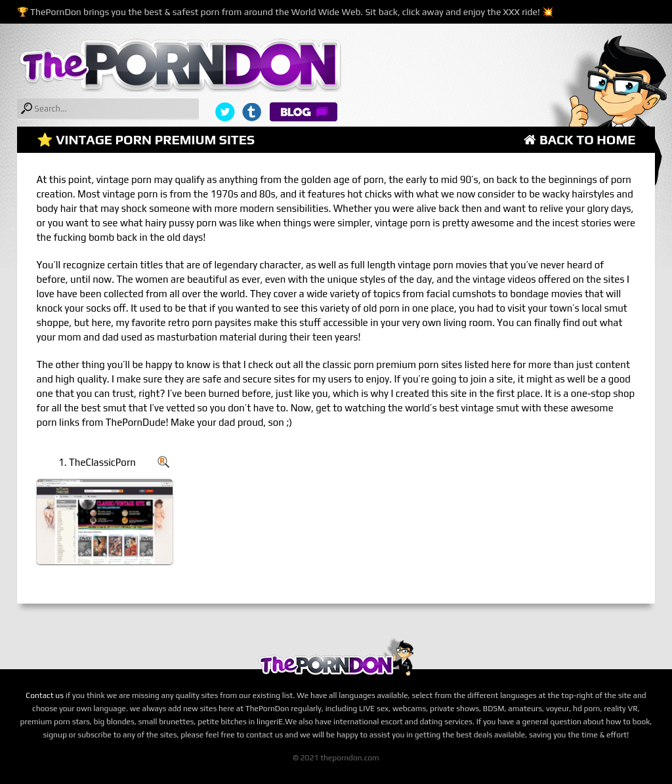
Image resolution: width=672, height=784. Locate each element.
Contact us (45, 695)
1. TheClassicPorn (97, 462)
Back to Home (579, 139)
